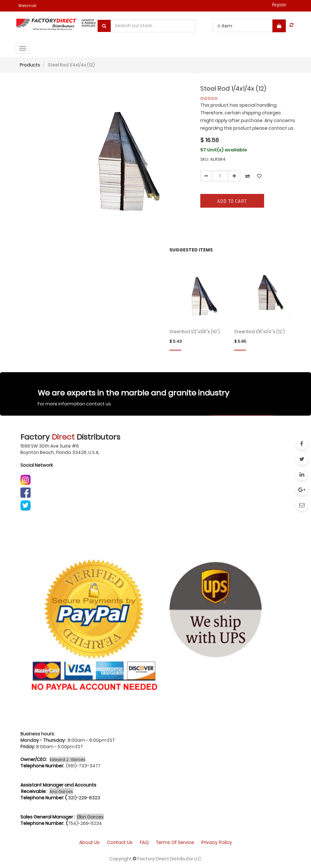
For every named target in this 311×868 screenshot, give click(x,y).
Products (30, 65)
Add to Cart (232, 201)
